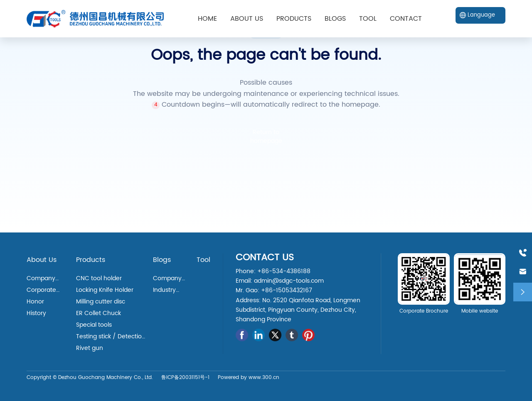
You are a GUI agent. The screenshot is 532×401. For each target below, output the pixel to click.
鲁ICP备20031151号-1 (185, 378)
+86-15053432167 (287, 290)
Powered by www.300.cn (249, 378)
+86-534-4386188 (284, 271)
